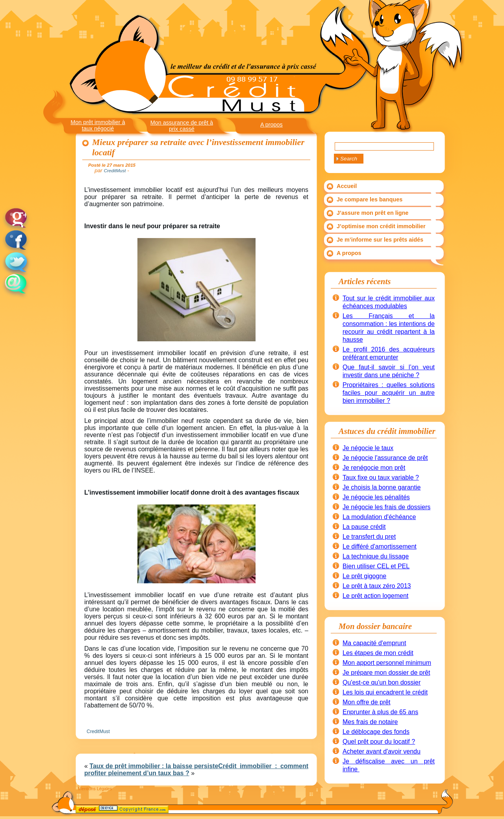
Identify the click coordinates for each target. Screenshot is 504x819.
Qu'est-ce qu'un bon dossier (382, 682)
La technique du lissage (376, 556)
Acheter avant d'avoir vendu (382, 751)
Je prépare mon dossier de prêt (386, 673)
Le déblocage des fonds (376, 732)
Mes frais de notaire (370, 722)
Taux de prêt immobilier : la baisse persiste (154, 766)
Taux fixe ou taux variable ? (381, 477)
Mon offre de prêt (367, 702)
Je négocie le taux (368, 448)
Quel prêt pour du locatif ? (379, 742)
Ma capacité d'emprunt (374, 643)
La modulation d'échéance (379, 517)
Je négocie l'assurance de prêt (385, 458)
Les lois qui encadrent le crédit (385, 692)
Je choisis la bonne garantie (382, 487)
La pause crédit (364, 527)
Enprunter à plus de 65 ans (380, 712)
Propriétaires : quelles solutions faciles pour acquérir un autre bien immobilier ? (389, 393)
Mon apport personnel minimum (387, 663)
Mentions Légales (95, 789)
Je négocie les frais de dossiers (386, 507)
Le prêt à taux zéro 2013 (377, 586)
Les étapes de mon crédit (378, 653)
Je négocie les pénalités (376, 497)
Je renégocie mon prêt (374, 468)
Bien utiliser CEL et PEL (376, 566)
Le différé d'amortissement (380, 546)
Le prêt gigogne (364, 576)
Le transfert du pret (369, 537)
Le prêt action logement (375, 596)
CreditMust (98, 732)
